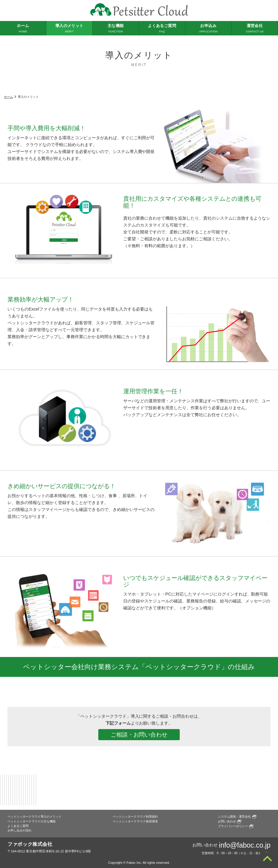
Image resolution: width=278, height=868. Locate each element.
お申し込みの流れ (20, 830)
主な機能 (116, 29)
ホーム (23, 29)
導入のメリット (69, 29)
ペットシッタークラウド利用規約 (135, 817)
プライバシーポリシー (233, 826)
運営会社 (255, 29)
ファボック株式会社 (30, 844)
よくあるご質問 (162, 29)
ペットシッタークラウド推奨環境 (135, 821)
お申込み (208, 29)
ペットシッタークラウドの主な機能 (32, 821)
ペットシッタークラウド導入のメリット (35, 817)
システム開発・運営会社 (234, 817)
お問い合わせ (227, 821)
